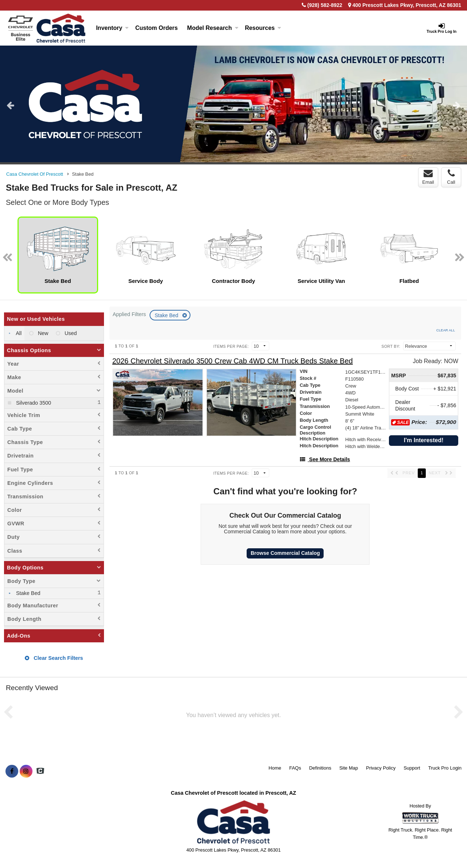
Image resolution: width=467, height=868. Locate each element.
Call (451, 177)
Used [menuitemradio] (70, 333)
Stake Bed (167, 315)
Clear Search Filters (54, 658)
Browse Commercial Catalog (285, 553)
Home (275, 768)
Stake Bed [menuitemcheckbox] (27, 593)
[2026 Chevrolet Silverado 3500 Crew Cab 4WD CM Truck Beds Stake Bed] (233, 361)
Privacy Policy (381, 768)
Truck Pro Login (445, 768)
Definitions (320, 768)
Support (412, 768)
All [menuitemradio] (18, 333)
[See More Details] (325, 459)
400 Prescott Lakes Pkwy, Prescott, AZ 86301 (405, 5)
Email (428, 177)
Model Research (213, 28)
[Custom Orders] (157, 28)
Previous (10, 105)
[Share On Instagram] (26, 771)
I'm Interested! (424, 440)
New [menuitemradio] (43, 333)
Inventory (112, 28)
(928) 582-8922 (325, 5)
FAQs (295, 768)
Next (457, 105)
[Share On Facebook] (12, 771)
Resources (263, 28)
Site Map (349, 768)
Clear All (446, 330)
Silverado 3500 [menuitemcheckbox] (33, 403)
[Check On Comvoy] (40, 771)
